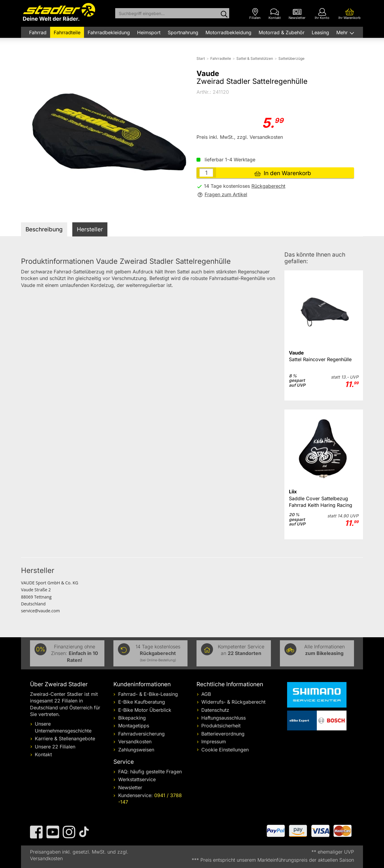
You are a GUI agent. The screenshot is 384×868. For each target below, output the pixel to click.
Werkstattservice (137, 779)
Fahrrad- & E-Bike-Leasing (148, 694)
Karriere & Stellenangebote (65, 739)
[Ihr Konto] (322, 14)
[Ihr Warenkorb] (349, 14)
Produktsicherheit (221, 726)
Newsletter (130, 787)
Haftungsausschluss (223, 718)
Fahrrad (38, 32)
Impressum (214, 742)
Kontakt (43, 754)
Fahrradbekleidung (109, 32)
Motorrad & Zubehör (282, 32)
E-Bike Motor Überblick (145, 710)
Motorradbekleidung (228, 32)
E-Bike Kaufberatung (142, 702)
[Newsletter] (297, 14)
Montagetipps (134, 726)
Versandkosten (135, 742)
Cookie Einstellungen (225, 750)
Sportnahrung (183, 32)
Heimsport (149, 32)
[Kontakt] (275, 14)
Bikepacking (132, 718)
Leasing (320, 32)
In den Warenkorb (283, 173)
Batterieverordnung (223, 734)
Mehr (343, 32)
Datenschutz (215, 710)
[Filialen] (255, 14)
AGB (206, 694)
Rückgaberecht (268, 186)
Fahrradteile (67, 32)
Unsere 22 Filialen (55, 747)
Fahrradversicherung (141, 734)
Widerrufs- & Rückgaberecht (233, 702)
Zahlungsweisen (136, 750)
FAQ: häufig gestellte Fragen (150, 772)
